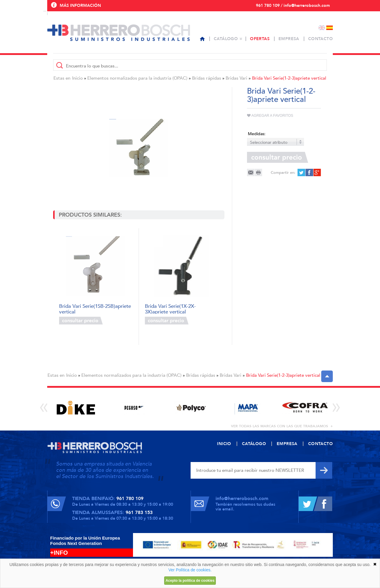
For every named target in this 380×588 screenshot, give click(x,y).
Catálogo (226, 39)
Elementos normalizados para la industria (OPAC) (137, 78)
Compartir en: (283, 173)
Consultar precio (81, 321)
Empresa (289, 39)
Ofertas (260, 39)
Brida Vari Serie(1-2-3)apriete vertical (289, 78)
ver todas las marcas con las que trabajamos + (282, 426)
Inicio (77, 78)
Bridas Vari (236, 78)
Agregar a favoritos (270, 116)
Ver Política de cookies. (190, 570)
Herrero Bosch (119, 33)
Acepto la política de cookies (190, 581)
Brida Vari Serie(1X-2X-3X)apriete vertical (170, 309)
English (322, 28)
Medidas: (257, 134)
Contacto (320, 39)
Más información (80, 5)
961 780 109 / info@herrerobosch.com (293, 5)
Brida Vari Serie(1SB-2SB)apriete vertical (95, 309)
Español (330, 28)
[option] (76, 407)
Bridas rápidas (207, 78)
